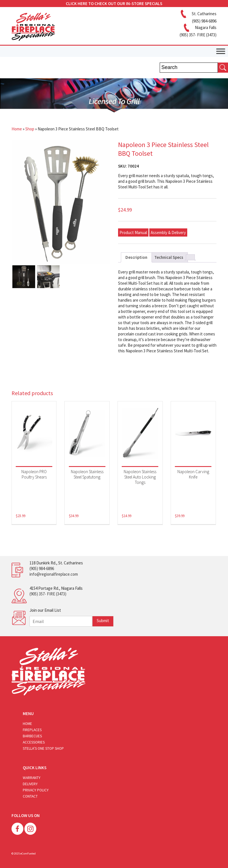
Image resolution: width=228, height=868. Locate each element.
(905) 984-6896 (42, 568)
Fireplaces (32, 730)
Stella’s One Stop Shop (43, 748)
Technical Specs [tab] (169, 257)
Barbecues (32, 736)
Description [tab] (136, 257)
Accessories (34, 742)
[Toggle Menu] (221, 51)
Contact (30, 796)
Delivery (30, 784)
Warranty (32, 778)
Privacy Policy (36, 790)
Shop (30, 129)
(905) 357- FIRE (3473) (48, 594)
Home (17, 129)
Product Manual (133, 232)
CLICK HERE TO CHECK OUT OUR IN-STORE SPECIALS (114, 4)
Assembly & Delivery (168, 232)
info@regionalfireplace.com (54, 574)
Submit (103, 621)
